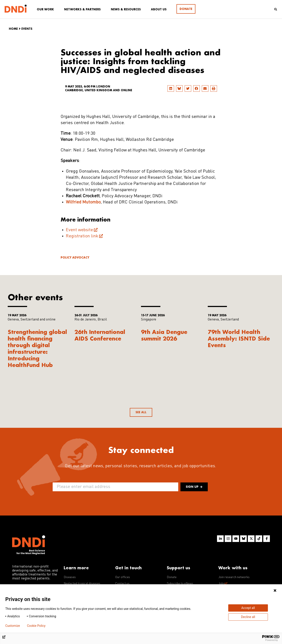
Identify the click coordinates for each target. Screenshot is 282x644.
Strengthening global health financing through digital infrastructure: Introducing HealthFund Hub (37, 348)
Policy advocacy (75, 258)
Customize (13, 626)
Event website (79, 230)
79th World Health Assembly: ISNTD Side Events (239, 338)
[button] (171, 88)
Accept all (248, 608)
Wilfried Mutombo (83, 202)
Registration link (82, 236)
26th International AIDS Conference (100, 335)
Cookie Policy (36, 626)
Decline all (248, 617)
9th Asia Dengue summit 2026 (164, 335)
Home (13, 29)
